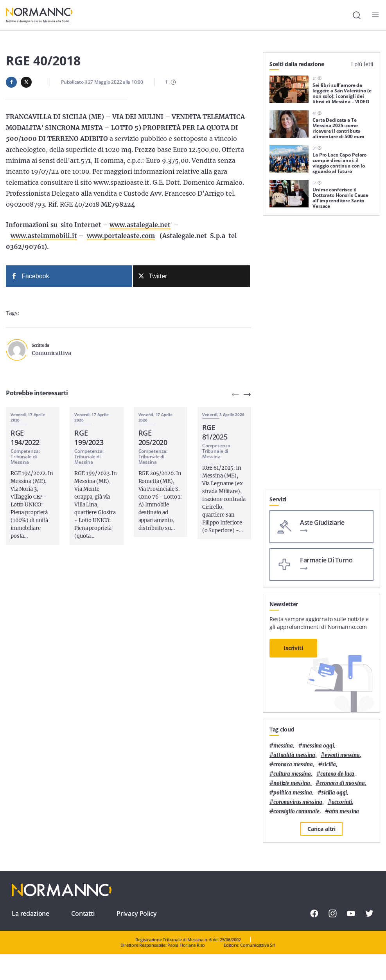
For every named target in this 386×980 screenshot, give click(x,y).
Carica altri (321, 829)
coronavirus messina (298, 802)
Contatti (83, 913)
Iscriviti (293, 648)
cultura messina (292, 774)
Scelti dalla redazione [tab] (297, 64)
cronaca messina (293, 765)
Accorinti (342, 802)
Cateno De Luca (337, 774)
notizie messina (292, 783)
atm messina (344, 812)
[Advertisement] (321, 440)
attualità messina (294, 755)
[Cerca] (357, 15)
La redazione (31, 913)
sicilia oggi (334, 793)
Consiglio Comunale (296, 812)
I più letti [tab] (362, 64)
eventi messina (342, 755)
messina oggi (318, 746)
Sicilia (329, 765)
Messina (283, 746)
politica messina (293, 793)
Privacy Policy (137, 913)
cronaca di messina (342, 783)
